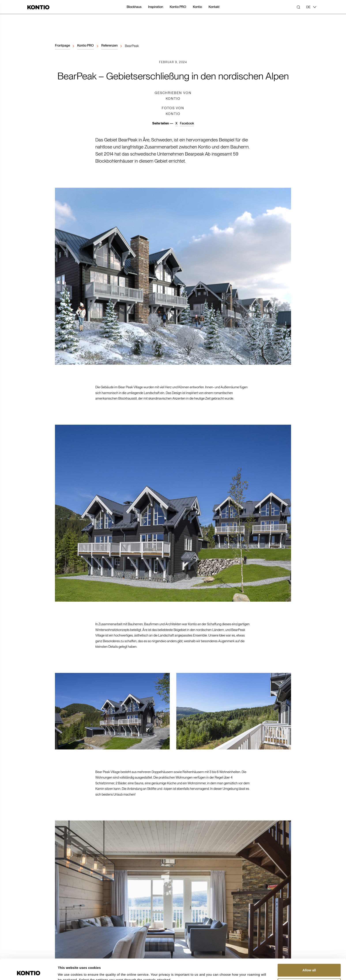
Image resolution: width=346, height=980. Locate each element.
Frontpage (62, 45)
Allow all (309, 949)
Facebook (187, 123)
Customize (309, 964)
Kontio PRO (86, 45)
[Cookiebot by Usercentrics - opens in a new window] (29, 971)
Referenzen (109, 45)
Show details (68, 971)
